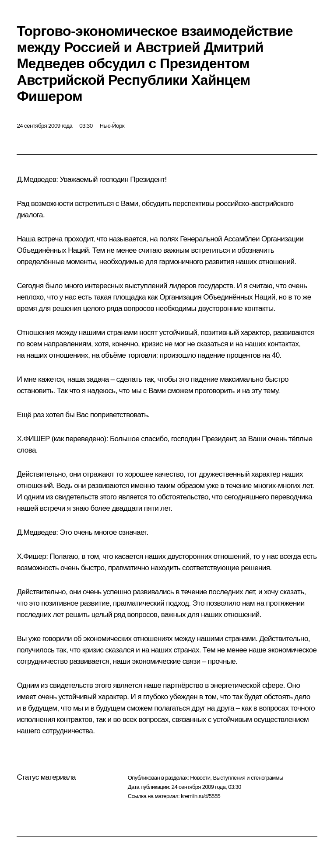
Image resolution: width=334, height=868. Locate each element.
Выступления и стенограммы (248, 778)
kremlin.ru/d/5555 (200, 796)
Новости (200, 778)
